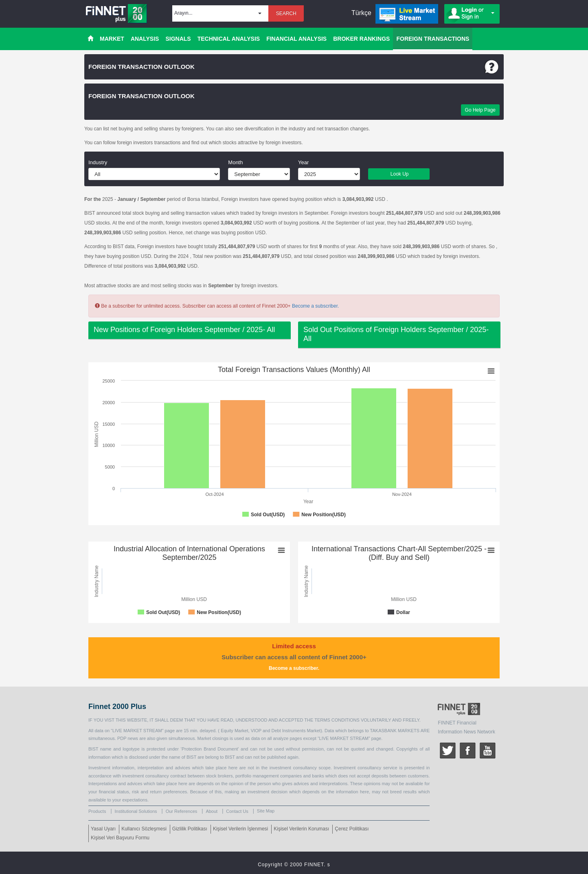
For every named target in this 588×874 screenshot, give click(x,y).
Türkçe (361, 13)
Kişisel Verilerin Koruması (301, 829)
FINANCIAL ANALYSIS (296, 39)
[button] (220, 13)
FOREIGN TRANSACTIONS (433, 39)
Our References (182, 811)
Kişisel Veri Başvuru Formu (120, 838)
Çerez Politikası (352, 829)
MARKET (112, 39)
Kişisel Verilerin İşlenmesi (240, 829)
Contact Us (237, 811)
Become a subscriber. (315, 306)
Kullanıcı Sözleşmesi (144, 829)
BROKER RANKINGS (361, 39)
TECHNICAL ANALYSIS (229, 39)
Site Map (266, 811)
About (212, 811)
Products (97, 811)
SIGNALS (178, 39)
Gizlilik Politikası (190, 829)
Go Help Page (480, 110)
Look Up (399, 174)
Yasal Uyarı (103, 829)
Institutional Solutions (136, 811)
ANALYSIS (145, 39)
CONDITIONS (345, 720)
